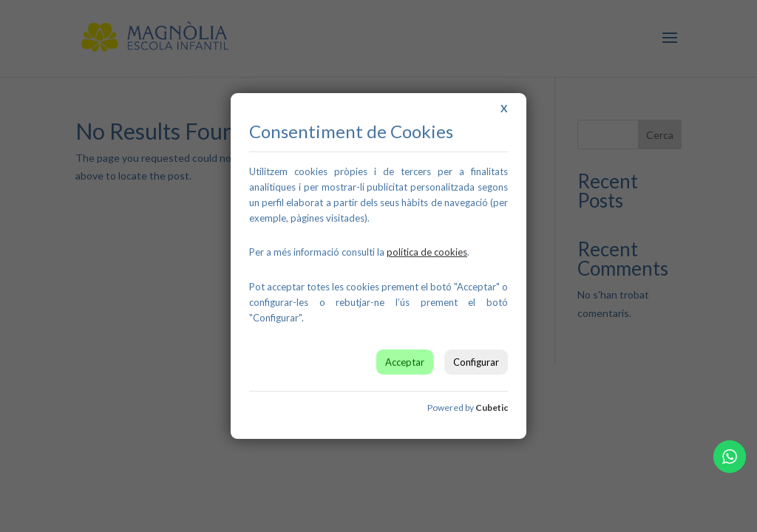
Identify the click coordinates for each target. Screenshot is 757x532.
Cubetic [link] (492, 407)
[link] (427, 252)
